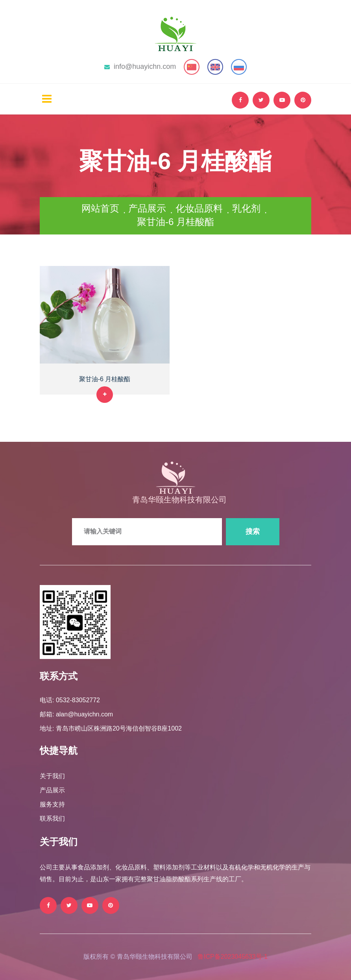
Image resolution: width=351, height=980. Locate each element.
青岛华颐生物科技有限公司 (179, 500)
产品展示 (147, 208)
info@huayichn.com (140, 66)
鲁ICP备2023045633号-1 (233, 957)
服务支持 (52, 804)
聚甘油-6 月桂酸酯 (105, 379)
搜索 (253, 532)
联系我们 (52, 819)
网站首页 (100, 208)
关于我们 (52, 776)
